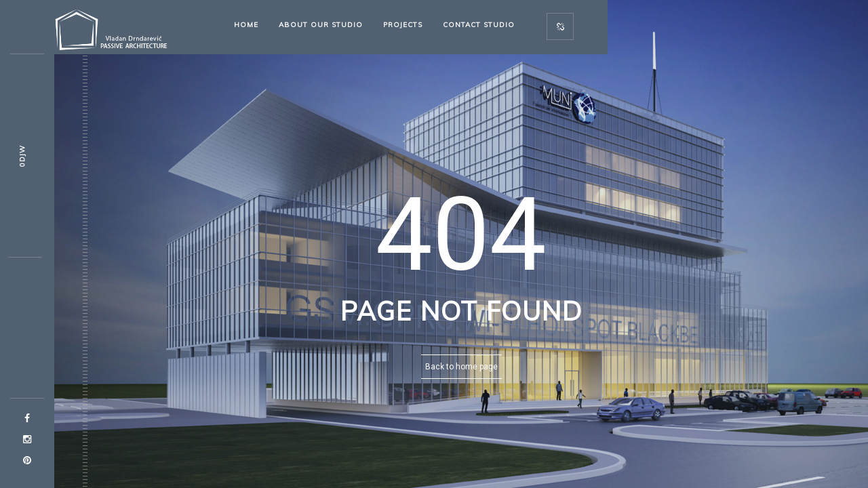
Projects (403, 25)
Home (246, 25)
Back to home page (461, 367)
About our (321, 25)
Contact (479, 25)
